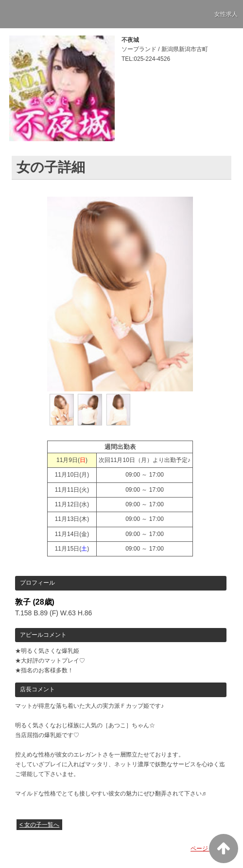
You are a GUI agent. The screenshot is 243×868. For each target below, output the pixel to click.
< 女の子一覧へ (39, 825)
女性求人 (226, 14)
